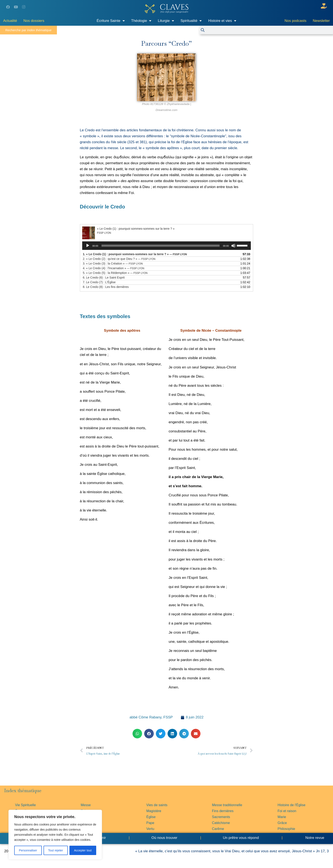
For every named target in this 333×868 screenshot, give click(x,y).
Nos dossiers (34, 21)
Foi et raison (287, 811)
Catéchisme (221, 823)
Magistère (154, 811)
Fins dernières (223, 811)
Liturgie (166, 21)
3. (113, 263)
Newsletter (321, 21)
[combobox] (269, 30)
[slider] (160, 246)
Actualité (10, 21)
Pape (150, 823)
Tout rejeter (56, 850)
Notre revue (314, 838)
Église (151, 817)
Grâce (282, 823)
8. (106, 287)
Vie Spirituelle (25, 805)
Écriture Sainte (111, 21)
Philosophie (286, 829)
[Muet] (233, 246)
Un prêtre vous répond (241, 838)
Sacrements (221, 817)
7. (99, 282)
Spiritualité (191, 21)
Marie (282, 817)
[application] (167, 246)
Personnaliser (28, 850)
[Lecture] (88, 246)
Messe (86, 805)
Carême (218, 829)
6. (104, 278)
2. (119, 259)
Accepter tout (83, 850)
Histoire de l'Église (291, 805)
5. (115, 273)
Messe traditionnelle (227, 805)
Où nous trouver (164, 838)
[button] (137, 734)
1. (135, 254)
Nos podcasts (296, 21)
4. (114, 268)
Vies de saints (157, 805)
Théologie (141, 21)
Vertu (150, 829)
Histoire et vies (222, 21)
